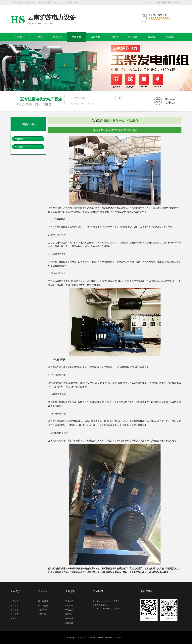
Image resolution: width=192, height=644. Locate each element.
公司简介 (39, 37)
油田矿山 (69, 614)
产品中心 (159, 2)
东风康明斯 (43, 606)
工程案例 (95, 37)
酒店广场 (69, 601)
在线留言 (168, 2)
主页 (107, 120)
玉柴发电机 (43, 614)
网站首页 (20, 37)
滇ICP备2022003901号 (115, 637)
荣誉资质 (133, 37)
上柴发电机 (43, 610)
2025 (83, 104)
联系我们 (177, 2)
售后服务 (114, 37)
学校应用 (69, 610)
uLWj (92, 104)
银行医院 (69, 618)
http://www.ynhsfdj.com (110, 608)
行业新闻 (19, 139)
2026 (87, 104)
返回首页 (149, 2)
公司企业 (69, 606)
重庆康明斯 (43, 601)
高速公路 (69, 623)
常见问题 (19, 147)
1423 (97, 104)
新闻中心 (76, 37)
